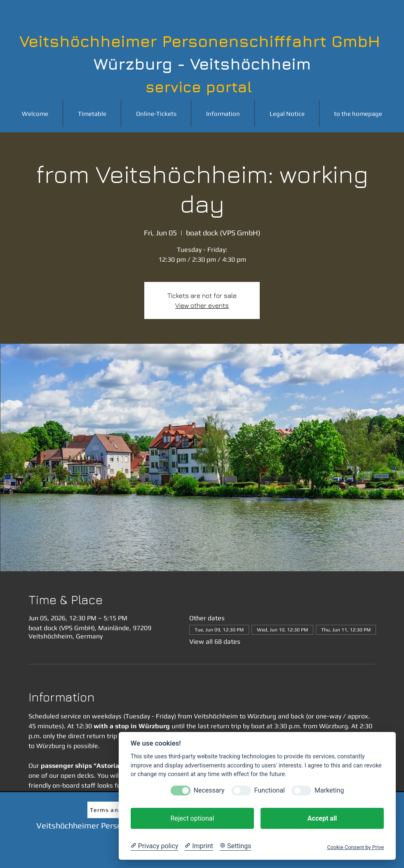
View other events (202, 305)
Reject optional (192, 818)
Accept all (322, 818)
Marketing (329, 790)
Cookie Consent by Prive (355, 847)
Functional (270, 790)
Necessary (209, 790)
